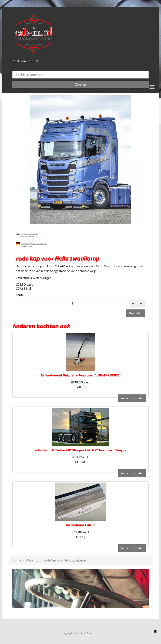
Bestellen (136, 313)
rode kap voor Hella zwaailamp (65, 560)
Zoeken (80, 85)
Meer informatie (132, 398)
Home (17, 560)
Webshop (33, 560)
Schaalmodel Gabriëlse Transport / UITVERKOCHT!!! (81, 375)
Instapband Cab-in (81, 525)
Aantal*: (21, 295)
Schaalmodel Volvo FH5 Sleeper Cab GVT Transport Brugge (80, 450)
